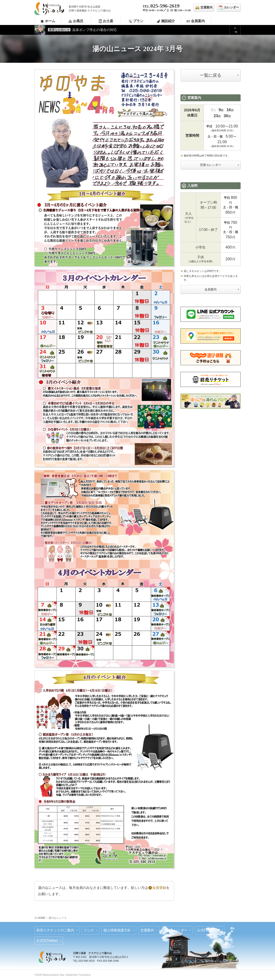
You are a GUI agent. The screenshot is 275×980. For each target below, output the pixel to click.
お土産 (108, 21)
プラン (138, 21)
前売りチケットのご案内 (55, 930)
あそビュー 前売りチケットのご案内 (211, 379)
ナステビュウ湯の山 (49, 9)
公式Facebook (208, 930)
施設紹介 (168, 21)
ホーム (50, 21)
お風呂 (78, 21)
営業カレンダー (211, 165)
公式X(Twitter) (47, 941)
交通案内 (147, 930)
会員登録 (157, 888)
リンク (89, 930)
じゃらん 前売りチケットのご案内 (211, 358)
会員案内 (198, 21)
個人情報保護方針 (117, 930)
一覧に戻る (211, 75)
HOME (41, 918)
